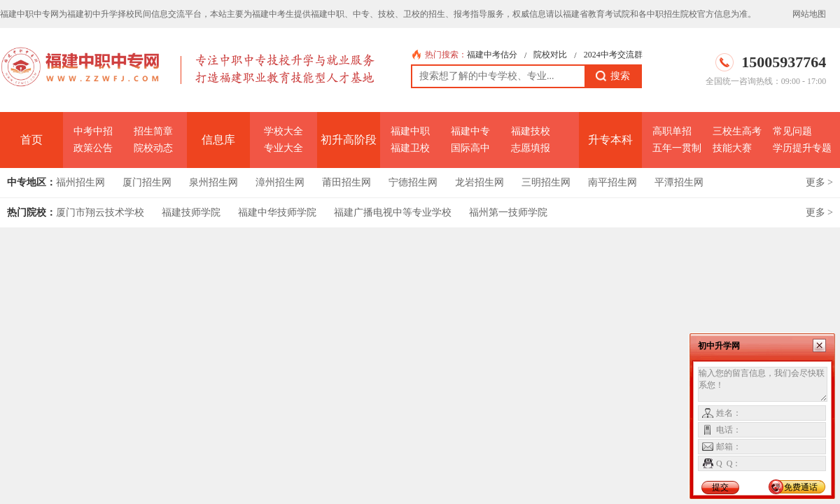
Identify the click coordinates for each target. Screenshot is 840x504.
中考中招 (93, 131)
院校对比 (550, 55)
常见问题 (792, 131)
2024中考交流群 (613, 55)
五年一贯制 (677, 148)
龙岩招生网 (479, 182)
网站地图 (809, 14)
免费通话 (801, 487)
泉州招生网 (213, 182)
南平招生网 (612, 182)
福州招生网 (80, 182)
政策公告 (93, 148)
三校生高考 (737, 131)
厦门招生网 (147, 182)
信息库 (218, 140)
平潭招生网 (679, 182)
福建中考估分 (492, 55)
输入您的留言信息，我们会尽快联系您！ (763, 384)
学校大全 (283, 131)
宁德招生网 (413, 182)
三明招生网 (546, 182)
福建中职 (410, 131)
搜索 (613, 76)
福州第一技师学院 (508, 212)
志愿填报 (531, 148)
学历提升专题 (802, 148)
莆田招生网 (346, 182)
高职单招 (672, 131)
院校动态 (153, 148)
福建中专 (470, 131)
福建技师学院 (191, 212)
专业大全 (283, 148)
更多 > (819, 182)
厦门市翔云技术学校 (100, 212)
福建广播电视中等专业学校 (393, 212)
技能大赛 (732, 148)
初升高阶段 (349, 140)
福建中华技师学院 (277, 212)
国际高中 (470, 148)
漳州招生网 (280, 182)
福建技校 (531, 131)
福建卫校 (410, 148)
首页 (31, 140)
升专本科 (610, 140)
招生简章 (153, 131)
